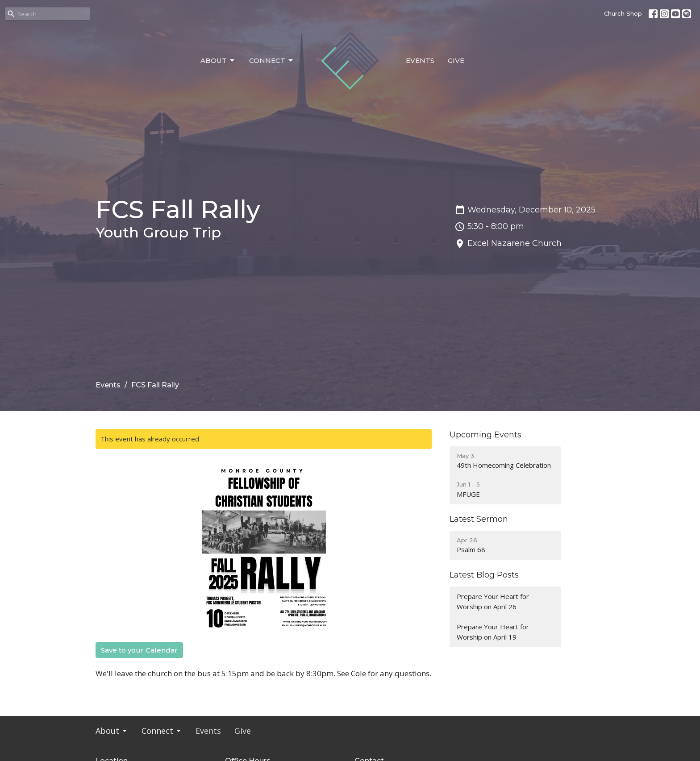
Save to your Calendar (139, 650)
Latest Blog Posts (484, 575)
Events (420, 60)
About (218, 61)
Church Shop (623, 13)
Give (456, 60)
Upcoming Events (485, 435)
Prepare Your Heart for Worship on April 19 (493, 632)
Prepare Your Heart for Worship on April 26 (493, 601)
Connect (272, 61)
